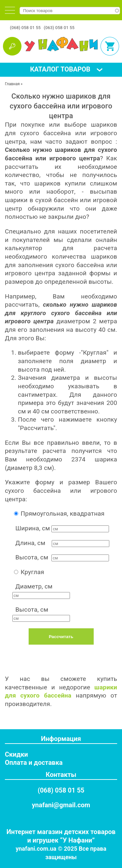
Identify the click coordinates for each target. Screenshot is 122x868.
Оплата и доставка (34, 763)
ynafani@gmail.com (61, 805)
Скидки (16, 754)
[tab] (10, 10)
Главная (12, 84)
